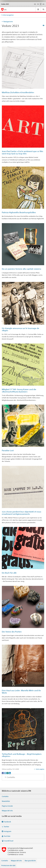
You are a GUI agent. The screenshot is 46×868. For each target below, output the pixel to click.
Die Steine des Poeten (12, 632)
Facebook (7, 822)
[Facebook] (3, 773)
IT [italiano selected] (41, 4)
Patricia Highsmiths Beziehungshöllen (19, 212)
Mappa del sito (7, 811)
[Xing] (8, 773)
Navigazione (8, 22)
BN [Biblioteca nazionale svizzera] (5, 10)
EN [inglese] (43, 4)
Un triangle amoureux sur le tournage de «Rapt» (20, 329)
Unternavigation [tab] (8, 15)
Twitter (6, 827)
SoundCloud (9, 841)
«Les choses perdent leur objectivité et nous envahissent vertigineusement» (21, 513)
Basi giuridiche (30, 861)
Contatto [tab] (11, 777)
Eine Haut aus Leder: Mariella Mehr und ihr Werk (21, 692)
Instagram (8, 831)
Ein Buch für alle (9, 573)
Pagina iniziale (7, 806)
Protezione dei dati (8, 865)
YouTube (7, 836)
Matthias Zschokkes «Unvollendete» (18, 92)
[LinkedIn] (10, 773)
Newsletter (6, 801)
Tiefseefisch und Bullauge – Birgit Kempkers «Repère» (22, 755)
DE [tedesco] (35, 4)
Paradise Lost (8, 450)
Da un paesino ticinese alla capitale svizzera (21, 269)
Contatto (5, 796)
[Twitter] (5, 773)
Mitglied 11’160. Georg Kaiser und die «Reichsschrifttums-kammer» (19, 391)
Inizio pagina (40, 769)
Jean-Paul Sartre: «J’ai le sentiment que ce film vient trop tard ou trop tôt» (22, 153)
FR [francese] (38, 4)
